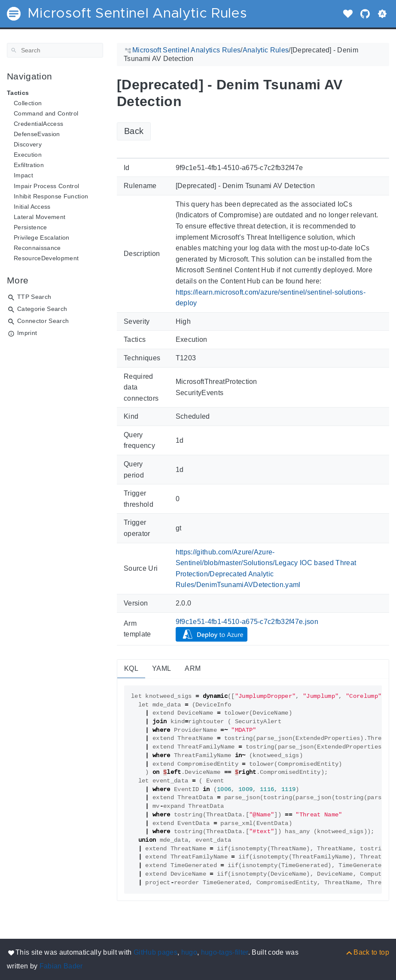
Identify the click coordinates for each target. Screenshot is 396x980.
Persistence (30, 227)
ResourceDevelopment (46, 258)
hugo (189, 952)
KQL (131, 668)
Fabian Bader (61, 966)
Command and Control (46, 113)
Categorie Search (42, 309)
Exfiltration (29, 165)
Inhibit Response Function (51, 196)
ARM (193, 668)
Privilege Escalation (42, 237)
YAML (161, 668)
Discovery (28, 144)
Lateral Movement (40, 217)
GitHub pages (155, 952)
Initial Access (32, 207)
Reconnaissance (37, 248)
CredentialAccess (38, 124)
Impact (23, 175)
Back (134, 131)
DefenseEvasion (37, 134)
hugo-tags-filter (225, 952)
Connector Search (43, 321)
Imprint (27, 333)
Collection (28, 103)
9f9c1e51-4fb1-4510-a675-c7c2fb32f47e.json (247, 622)
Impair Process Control (46, 186)
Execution (28, 155)
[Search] (55, 50)
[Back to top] (367, 952)
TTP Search (34, 297)
